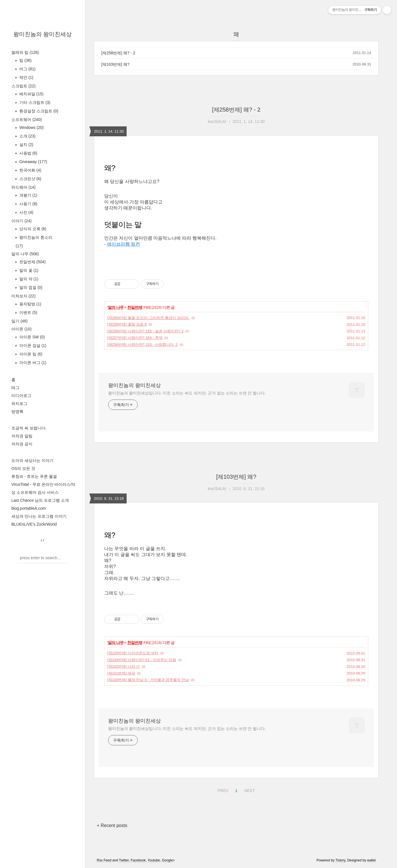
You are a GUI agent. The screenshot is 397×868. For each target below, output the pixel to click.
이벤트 (28, 312)
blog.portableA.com (29, 508)
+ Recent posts (112, 825)
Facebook (138, 860)
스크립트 (23, 86)
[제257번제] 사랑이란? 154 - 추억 (135, 338)
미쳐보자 (23, 296)
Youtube (154, 860)
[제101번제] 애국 (121, 673)
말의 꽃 (28, 270)
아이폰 (21, 329)
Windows (31, 127)
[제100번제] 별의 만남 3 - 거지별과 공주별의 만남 (148, 680)
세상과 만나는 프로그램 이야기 (39, 516)
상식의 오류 (32, 229)
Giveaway (33, 162)
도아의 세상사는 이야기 (32, 460)
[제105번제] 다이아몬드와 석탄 (133, 653)
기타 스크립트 (34, 102)
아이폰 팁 (30, 354)
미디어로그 (21, 396)
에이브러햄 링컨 (124, 244)
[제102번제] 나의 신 (124, 666)
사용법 (28, 153)
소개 (27, 136)
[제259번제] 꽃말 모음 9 (127, 324)
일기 (19, 321)
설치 (26, 145)
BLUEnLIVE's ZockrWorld (34, 524)
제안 (26, 77)
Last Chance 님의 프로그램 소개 (40, 500)
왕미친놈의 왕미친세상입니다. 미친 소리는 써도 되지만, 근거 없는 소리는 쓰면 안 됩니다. (187, 393)
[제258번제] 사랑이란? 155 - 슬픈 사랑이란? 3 (145, 331)
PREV (222, 790)
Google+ (168, 860)
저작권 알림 (22, 436)
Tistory (341, 860)
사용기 (28, 204)
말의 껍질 (30, 287)
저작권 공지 (22, 444)
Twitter (124, 860)
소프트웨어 (27, 120)
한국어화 (30, 170)
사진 (26, 212)
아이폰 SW (31, 337)
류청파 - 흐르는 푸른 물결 (34, 476)
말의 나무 (25, 254)
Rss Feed (104, 860)
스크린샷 (30, 179)
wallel (371, 860)
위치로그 (19, 404)
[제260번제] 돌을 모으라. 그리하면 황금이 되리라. (148, 318)
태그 (15, 388)
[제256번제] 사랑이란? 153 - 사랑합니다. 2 (142, 344)
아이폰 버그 (32, 363)
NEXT (249, 790)
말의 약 (28, 279)
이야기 (21, 221)
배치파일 (31, 94)
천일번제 (32, 262)
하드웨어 (23, 187)
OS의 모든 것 (23, 468)
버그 (27, 69)
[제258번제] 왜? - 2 (118, 53)
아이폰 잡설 (32, 345)
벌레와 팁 (25, 52)
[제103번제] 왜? (115, 64)
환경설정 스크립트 (38, 111)
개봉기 (28, 195)
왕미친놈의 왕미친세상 (43, 34)
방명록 (17, 412)
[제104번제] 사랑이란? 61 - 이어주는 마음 (142, 660)
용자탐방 (30, 304)
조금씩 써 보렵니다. (29, 428)
